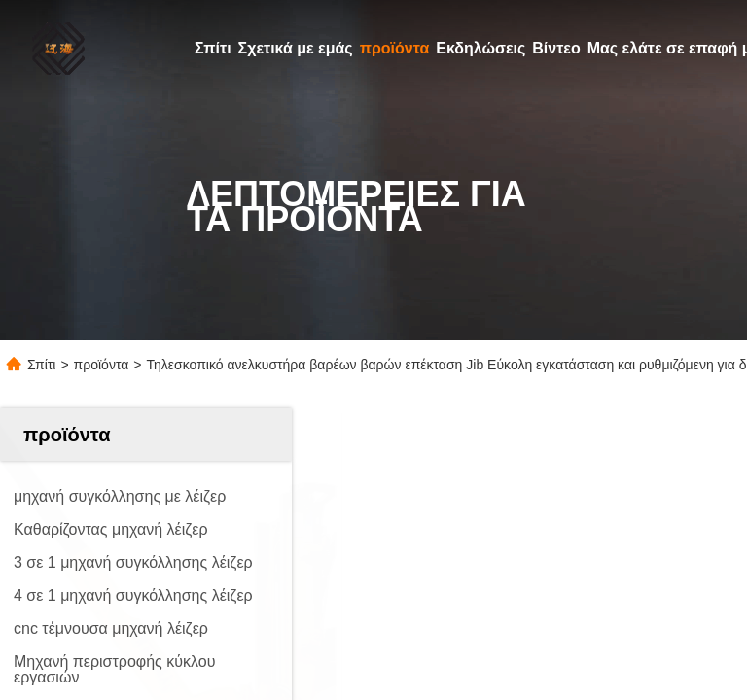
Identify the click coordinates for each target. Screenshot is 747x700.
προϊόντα (395, 48)
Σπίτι (213, 48)
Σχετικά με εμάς (296, 48)
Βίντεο (556, 48)
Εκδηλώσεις (480, 48)
